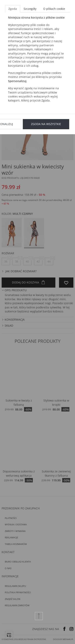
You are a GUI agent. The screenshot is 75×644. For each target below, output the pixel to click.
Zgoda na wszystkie (46, 124)
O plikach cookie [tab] (54, 9)
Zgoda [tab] (13, 9)
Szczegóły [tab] (30, 9)
